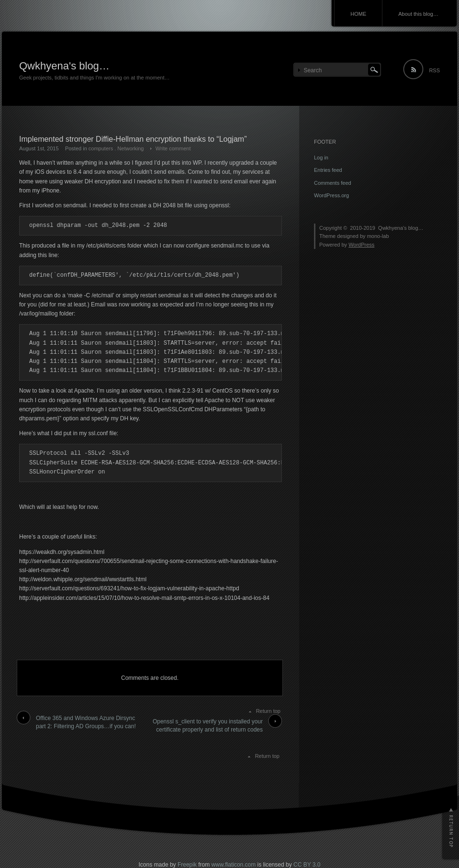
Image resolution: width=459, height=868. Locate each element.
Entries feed (328, 170)
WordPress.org (331, 195)
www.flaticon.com (234, 865)
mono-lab (378, 236)
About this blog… (418, 14)
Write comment (173, 148)
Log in (321, 158)
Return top (268, 711)
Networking (130, 148)
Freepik (187, 865)
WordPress (361, 245)
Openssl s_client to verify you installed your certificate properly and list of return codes (208, 726)
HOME (358, 14)
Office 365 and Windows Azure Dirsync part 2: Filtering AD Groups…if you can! (86, 722)
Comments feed (333, 183)
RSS (434, 70)
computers (101, 148)
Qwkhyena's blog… (64, 66)
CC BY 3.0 (307, 865)
